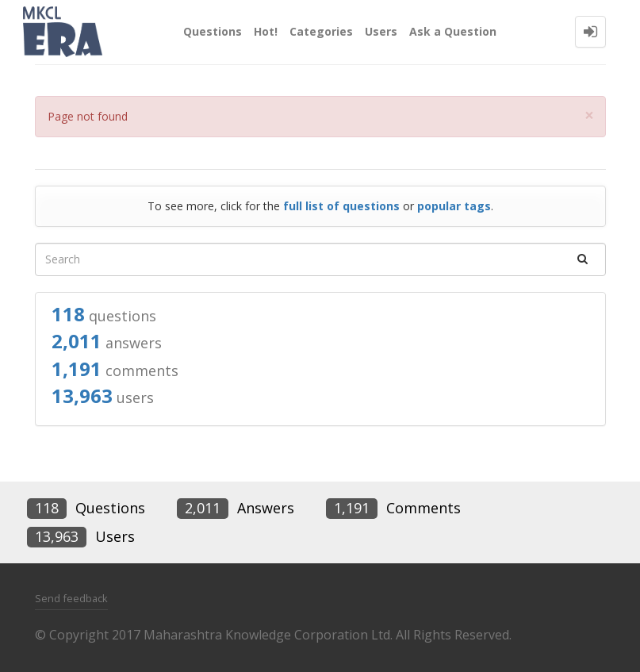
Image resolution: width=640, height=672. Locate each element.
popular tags (454, 206)
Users (381, 31)
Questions (213, 31)
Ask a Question (453, 31)
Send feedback (71, 598)
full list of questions (341, 206)
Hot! (266, 31)
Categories (321, 31)
